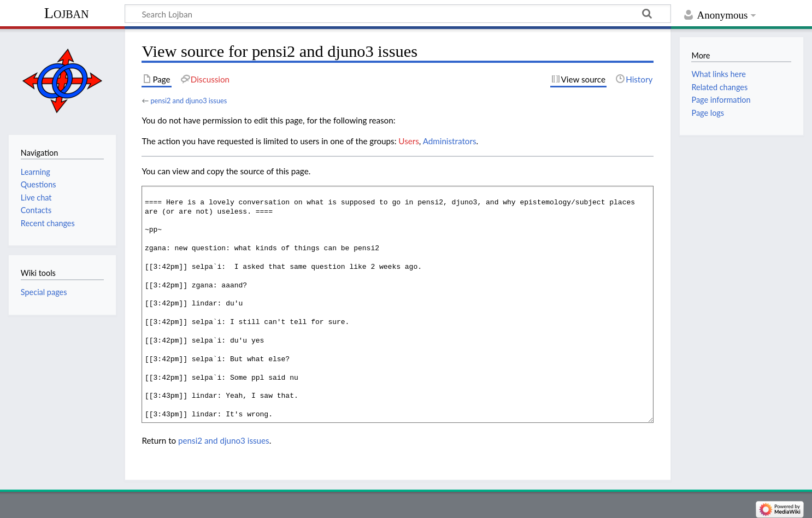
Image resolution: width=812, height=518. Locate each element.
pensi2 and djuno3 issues (189, 101)
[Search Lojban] (398, 14)
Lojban (67, 13)
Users (408, 141)
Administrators (450, 141)
